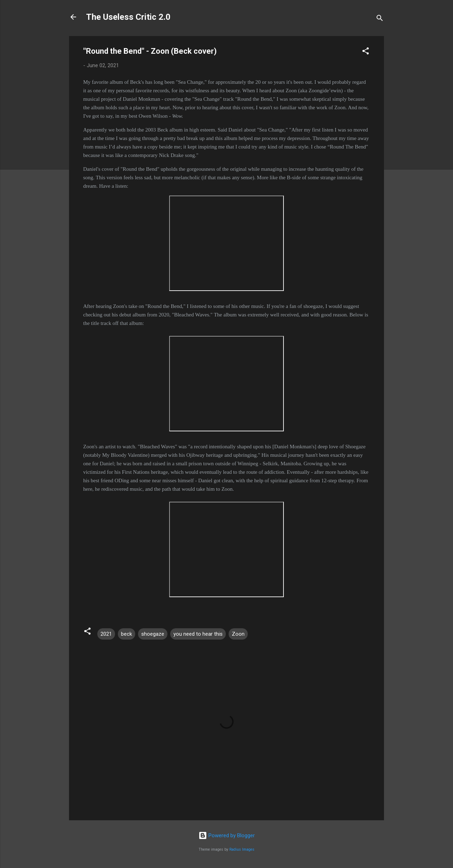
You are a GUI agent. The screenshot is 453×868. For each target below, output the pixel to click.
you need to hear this (198, 634)
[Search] (380, 19)
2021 (106, 634)
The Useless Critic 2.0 (128, 17)
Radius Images (242, 849)
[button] (366, 52)
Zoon (238, 634)
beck (127, 634)
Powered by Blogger (227, 835)
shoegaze (153, 634)
